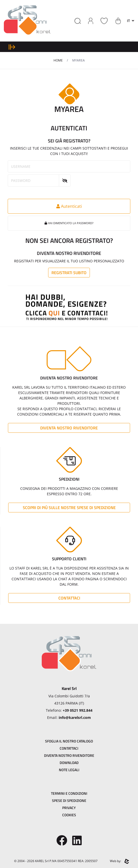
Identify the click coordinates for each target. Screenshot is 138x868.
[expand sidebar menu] (12, 47)
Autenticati (69, 206)
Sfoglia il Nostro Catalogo (69, 741)
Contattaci (69, 598)
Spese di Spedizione (69, 800)
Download (69, 763)
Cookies (69, 815)
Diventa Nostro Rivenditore (69, 428)
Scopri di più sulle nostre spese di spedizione (69, 508)
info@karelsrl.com (75, 717)
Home (58, 60)
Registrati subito (69, 273)
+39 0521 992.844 (78, 710)
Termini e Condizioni (69, 793)
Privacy (69, 808)
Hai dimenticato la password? (69, 223)
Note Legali (69, 770)
